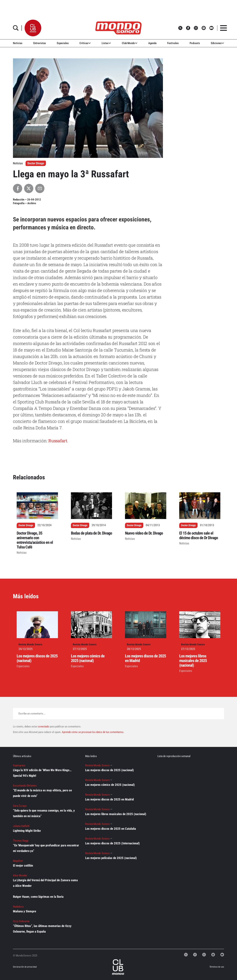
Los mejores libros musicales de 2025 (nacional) (193, 661)
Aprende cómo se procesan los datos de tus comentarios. (93, 732)
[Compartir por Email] (40, 188)
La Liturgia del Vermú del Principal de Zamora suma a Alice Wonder (45, 883)
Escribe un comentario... (32, 714)
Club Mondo (130, 43)
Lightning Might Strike (27, 831)
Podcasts (195, 43)
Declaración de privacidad (25, 967)
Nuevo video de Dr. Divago (144, 533)
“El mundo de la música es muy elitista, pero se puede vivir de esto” (42, 793)
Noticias (18, 43)
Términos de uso (217, 967)
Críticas (85, 43)
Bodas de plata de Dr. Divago (91, 533)
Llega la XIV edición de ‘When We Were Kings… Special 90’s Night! (42, 773)
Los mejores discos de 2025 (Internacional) (112, 843)
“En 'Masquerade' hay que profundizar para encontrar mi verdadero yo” (46, 848)
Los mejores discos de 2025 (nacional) (110, 770)
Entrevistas (40, 43)
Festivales (173, 43)
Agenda (152, 43)
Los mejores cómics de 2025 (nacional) (88, 658)
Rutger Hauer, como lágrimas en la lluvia (38, 897)
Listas (106, 43)
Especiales (63, 43)
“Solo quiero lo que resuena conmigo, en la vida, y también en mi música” (44, 813)
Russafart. (58, 441)
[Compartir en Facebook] (18, 188)
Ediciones (217, 43)
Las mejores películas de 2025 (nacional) (111, 858)
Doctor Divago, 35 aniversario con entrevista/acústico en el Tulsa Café (35, 540)
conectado (44, 727)
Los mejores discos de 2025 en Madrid (109, 799)
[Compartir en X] (29, 188)
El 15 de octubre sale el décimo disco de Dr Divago (199, 535)
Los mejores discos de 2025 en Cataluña (111, 829)
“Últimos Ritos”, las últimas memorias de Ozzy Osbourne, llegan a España (42, 929)
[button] (33, 28)
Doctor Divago (36, 163)
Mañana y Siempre (25, 911)
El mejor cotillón (23, 865)
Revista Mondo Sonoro (30, 644)
